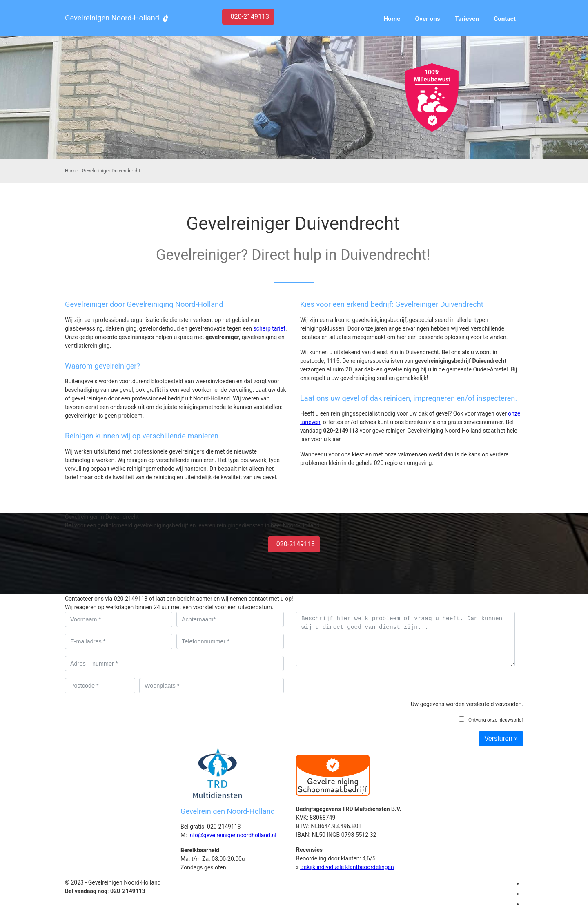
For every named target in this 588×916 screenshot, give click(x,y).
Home (71, 171)
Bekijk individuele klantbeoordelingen (347, 867)
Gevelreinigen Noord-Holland (112, 18)
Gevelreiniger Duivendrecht (111, 171)
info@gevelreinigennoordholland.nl (232, 835)
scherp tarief (269, 328)
